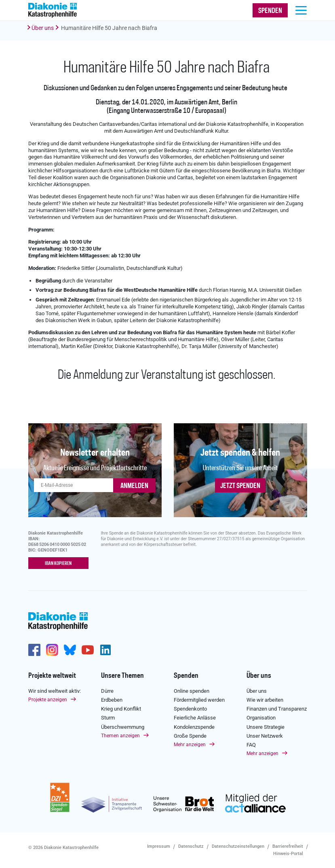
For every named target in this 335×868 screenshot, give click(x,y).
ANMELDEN (134, 486)
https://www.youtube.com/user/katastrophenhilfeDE (88, 650)
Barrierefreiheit (288, 846)
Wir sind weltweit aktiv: (55, 691)
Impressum (159, 846)
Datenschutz (191, 846)
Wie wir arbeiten (265, 700)
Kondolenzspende (194, 727)
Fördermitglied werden (199, 700)
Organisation (261, 718)
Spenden (186, 676)
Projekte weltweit (52, 676)
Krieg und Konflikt (121, 709)
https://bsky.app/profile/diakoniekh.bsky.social (70, 650)
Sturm (108, 718)
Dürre (107, 691)
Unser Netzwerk (265, 736)
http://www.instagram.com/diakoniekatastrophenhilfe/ (52, 650)
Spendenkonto (190, 709)
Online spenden (192, 691)
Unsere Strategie (265, 727)
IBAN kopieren (58, 564)
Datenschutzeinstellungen (238, 846)
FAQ (251, 745)
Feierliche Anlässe (195, 718)
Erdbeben (112, 700)
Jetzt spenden (240, 486)
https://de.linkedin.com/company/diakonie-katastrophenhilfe (105, 650)
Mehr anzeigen (190, 745)
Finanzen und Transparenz (277, 709)
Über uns (43, 28)
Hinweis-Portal (288, 854)
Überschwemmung (123, 727)
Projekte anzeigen (48, 700)
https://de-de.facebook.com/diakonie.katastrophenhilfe (34, 650)
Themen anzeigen (120, 736)
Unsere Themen (122, 676)
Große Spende (190, 736)
